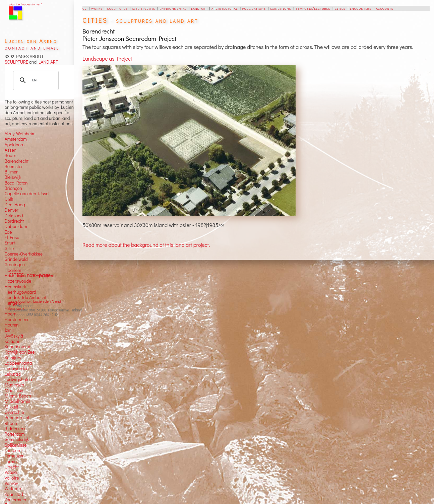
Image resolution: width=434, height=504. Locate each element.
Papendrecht (17, 418)
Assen (11, 150)
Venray (11, 483)
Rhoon (11, 423)
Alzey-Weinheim (20, 134)
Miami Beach (18, 396)
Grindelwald (16, 259)
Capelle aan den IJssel (27, 194)
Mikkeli (11, 407)
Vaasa (11, 472)
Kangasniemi (17, 347)
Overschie (14, 412)
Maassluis (15, 390)
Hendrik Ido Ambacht (25, 297)
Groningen (15, 265)
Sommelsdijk (17, 439)
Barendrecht (17, 161)
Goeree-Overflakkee (24, 254)
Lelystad (13, 374)
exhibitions (281, 8)
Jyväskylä (14, 336)
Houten (12, 325)
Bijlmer (11, 172)
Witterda (13, 489)
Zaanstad (14, 494)
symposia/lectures (313, 8)
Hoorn (11, 314)
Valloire (12, 478)
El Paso (12, 237)
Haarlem (13, 270)
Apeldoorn (15, 145)
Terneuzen (15, 456)
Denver (12, 210)
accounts (385, 8)
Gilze (9, 248)
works (97, 8)
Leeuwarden (17, 368)
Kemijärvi (14, 358)
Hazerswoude (18, 281)
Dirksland (14, 216)
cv (84, 8)
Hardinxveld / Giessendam (30, 276)
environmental (173, 8)
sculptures (117, 8)
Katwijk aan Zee (20, 352)
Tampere (13, 450)
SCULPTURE (16, 62)
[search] (35, 80)
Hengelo (13, 303)
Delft (9, 199)
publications (254, 8)
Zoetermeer (16, 500)
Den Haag (15, 205)
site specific (144, 8)
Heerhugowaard (20, 292)
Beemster (14, 166)
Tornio (11, 461)
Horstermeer (17, 319)
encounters (361, 8)
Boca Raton (16, 183)
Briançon (13, 188)
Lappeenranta (18, 363)
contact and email (32, 47)
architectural (225, 8)
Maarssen (14, 385)
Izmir (10, 330)
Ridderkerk (15, 429)
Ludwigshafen (18, 379)
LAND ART (47, 62)
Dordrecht (14, 221)
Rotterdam (15, 434)
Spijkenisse (16, 445)
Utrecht (12, 467)
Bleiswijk (13, 177)
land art (199, 8)
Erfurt (10, 243)
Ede (8, 232)
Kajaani (12, 341)
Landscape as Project (107, 58)
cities (340, 8)
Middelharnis (18, 401)
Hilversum (14, 308)
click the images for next (25, 4)
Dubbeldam (16, 226)
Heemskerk (15, 287)
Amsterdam (16, 139)
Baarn (11, 155)
